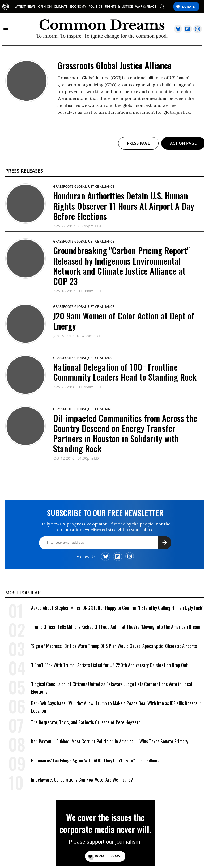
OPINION (45, 7)
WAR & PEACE (146, 7)
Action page (183, 143)
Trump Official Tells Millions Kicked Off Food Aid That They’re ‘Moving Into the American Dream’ (116, 627)
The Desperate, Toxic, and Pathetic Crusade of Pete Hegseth (86, 722)
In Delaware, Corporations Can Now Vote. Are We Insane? (82, 779)
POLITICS (95, 7)
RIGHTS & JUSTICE (119, 7)
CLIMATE (61, 7)
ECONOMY (78, 7)
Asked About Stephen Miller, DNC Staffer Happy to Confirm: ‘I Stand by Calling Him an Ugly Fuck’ (117, 608)
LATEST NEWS (25, 7)
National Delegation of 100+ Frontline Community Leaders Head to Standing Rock (125, 372)
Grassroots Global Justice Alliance (84, 187)
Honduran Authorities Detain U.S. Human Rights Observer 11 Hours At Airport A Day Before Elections (124, 206)
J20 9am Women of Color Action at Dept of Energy (124, 321)
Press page (138, 143)
